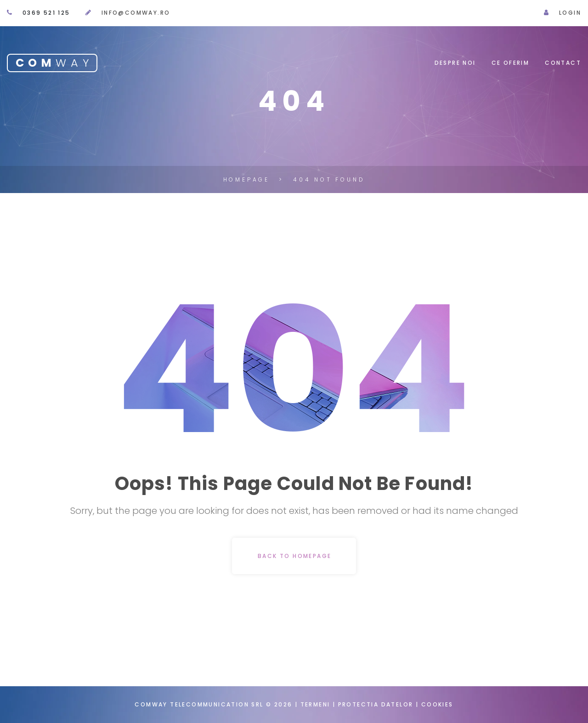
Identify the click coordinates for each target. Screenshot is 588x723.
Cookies (437, 704)
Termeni (315, 704)
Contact (563, 63)
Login (570, 13)
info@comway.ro (136, 13)
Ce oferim (511, 63)
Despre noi (455, 63)
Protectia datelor (377, 704)
